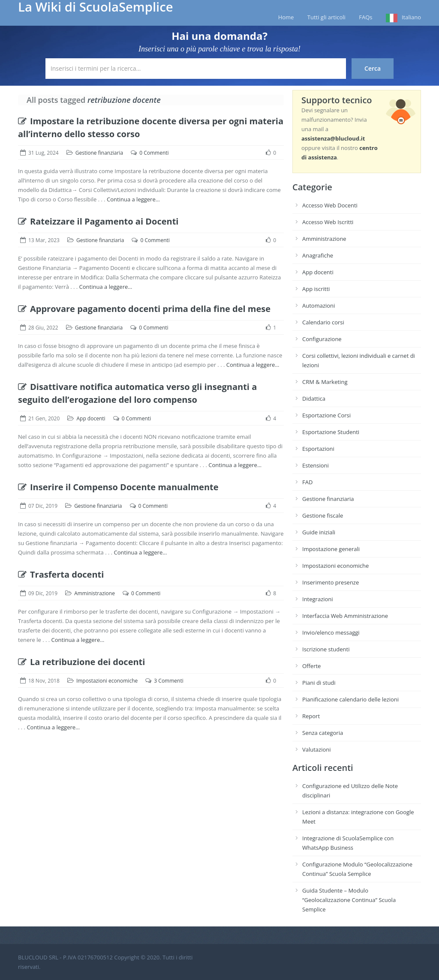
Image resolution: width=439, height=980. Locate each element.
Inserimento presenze (331, 582)
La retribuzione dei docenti (81, 662)
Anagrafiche (318, 255)
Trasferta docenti (61, 574)
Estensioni (316, 465)
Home (286, 17)
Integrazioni (318, 599)
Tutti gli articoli (326, 17)
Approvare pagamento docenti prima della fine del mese (144, 309)
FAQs (365, 17)
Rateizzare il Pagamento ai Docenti (98, 221)
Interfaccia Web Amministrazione (345, 616)
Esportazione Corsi (326, 415)
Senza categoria (323, 733)
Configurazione (322, 339)
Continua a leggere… (133, 199)
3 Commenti (168, 681)
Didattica (314, 399)
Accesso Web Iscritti (328, 222)
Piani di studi (319, 683)
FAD (307, 482)
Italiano (411, 17)
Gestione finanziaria (99, 153)
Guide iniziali (319, 532)
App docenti (91, 418)
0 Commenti (154, 153)
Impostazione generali (331, 549)
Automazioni (319, 306)
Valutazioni (317, 749)
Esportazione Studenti (331, 432)
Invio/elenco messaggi (331, 632)
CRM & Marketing (325, 382)
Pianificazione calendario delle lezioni (350, 699)
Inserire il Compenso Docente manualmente (118, 487)
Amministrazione (95, 593)
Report (311, 716)
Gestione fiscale (323, 515)
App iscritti (316, 289)
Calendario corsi (323, 322)
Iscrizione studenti (326, 649)
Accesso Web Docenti (330, 205)
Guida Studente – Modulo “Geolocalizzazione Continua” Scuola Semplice (349, 900)
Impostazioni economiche (107, 681)
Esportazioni (318, 449)
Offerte (311, 666)
